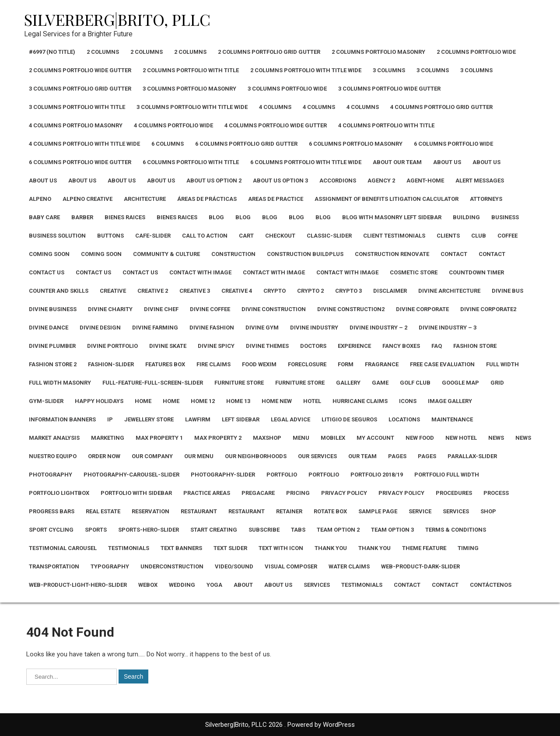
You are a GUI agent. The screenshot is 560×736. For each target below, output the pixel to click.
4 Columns (275, 107)
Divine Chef (161, 309)
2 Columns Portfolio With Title (191, 70)
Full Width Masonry (60, 383)
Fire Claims (213, 364)
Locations (404, 419)
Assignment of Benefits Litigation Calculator (387, 199)
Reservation (150, 511)
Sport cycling (51, 530)
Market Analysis (54, 438)
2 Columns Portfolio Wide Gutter (80, 70)
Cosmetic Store (414, 272)
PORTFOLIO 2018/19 (377, 475)
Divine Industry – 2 (378, 328)
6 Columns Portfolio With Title (191, 162)
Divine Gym (262, 328)
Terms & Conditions (456, 530)
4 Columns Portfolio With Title (386, 125)
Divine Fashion (212, 328)
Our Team (362, 456)
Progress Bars (52, 511)
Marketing (108, 438)
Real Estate (103, 511)
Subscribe (264, 530)
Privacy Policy (344, 493)
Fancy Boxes (401, 346)
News (496, 438)
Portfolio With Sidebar (136, 493)
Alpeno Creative (87, 199)
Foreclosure (307, 364)
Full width (502, 364)
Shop (488, 511)
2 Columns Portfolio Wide (476, 52)
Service (420, 511)
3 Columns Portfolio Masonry (189, 89)
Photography (51, 475)
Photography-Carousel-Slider (131, 475)
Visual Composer (291, 566)
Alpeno (40, 199)
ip (110, 419)
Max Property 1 (159, 438)
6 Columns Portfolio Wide (453, 144)
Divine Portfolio (112, 346)
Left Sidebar (241, 419)
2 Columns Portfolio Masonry (378, 52)
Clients (448, 236)
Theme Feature (424, 548)
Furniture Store (239, 383)
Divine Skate (168, 346)
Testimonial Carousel (63, 548)
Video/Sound (234, 566)
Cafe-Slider (153, 236)
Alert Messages (480, 180)
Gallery (348, 383)
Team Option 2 (338, 530)
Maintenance (452, 419)
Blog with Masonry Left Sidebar (392, 217)
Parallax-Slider (472, 456)
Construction (233, 254)
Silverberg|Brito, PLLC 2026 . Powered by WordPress (280, 725)
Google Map (460, 383)
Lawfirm (198, 419)
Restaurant (199, 511)
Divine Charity (110, 309)
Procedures (454, 493)
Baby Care (44, 217)
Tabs (298, 530)
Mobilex (333, 438)
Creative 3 (195, 291)
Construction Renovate (392, 254)
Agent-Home (425, 180)
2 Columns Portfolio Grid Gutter (269, 52)
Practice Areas (207, 493)
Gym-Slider (46, 401)
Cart (246, 236)
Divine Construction (274, 309)
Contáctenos (491, 585)
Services (456, 511)
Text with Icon (281, 548)
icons (408, 401)
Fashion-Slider (111, 364)
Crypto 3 (348, 291)
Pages (397, 456)
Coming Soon (49, 254)
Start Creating (214, 530)
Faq (437, 346)
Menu (301, 438)
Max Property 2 (218, 438)
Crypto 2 (310, 291)
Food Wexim (259, 364)
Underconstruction (172, 566)
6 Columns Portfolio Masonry (356, 144)
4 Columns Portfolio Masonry (76, 125)
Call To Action (205, 236)
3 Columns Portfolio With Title (77, 107)
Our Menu (199, 456)
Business (505, 217)
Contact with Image (200, 272)
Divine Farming (155, 328)
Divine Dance (49, 328)
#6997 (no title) (52, 52)
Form (346, 364)
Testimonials (129, 548)
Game (380, 383)
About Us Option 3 (280, 180)
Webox (148, 585)
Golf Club (415, 383)
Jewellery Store (149, 419)
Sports (96, 530)
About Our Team (397, 162)
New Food (420, 438)
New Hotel (461, 438)
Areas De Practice (276, 199)
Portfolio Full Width (447, 475)
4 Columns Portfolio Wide (173, 125)
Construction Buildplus (305, 254)
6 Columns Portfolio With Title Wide (306, 162)
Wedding (182, 585)
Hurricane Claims (360, 401)
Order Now (104, 456)
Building (466, 217)
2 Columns (103, 52)
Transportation (54, 566)
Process (496, 493)
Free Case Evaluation (442, 364)
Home (143, 401)
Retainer (289, 511)
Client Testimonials (394, 236)
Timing (468, 548)
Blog (216, 217)
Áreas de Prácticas (207, 199)
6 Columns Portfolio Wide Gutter (80, 162)
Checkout (280, 236)
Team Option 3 (392, 530)
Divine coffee (210, 309)
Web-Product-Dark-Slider (420, 566)
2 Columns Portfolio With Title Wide (306, 70)
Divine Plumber (52, 346)
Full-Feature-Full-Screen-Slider (153, 383)
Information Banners (62, 419)
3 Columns (389, 70)
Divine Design (100, 328)
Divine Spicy (216, 346)
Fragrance (382, 364)
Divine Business (53, 309)
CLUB (479, 236)
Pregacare (258, 493)
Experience (354, 346)
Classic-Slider (329, 236)
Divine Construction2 (351, 309)
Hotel (312, 401)
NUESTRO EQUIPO (53, 456)
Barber (82, 217)
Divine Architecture (449, 291)
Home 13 (238, 401)
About (243, 585)
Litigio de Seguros (349, 419)
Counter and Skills (59, 291)
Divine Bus (507, 291)
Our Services (317, 456)
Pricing (298, 493)
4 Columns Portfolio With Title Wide (84, 144)
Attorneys (486, 199)
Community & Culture (166, 254)
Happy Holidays (99, 401)
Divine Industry (314, 328)
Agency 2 (381, 180)
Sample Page (378, 511)
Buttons (110, 236)
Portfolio (282, 475)
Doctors (313, 346)
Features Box (165, 364)
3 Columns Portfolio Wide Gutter (389, 89)
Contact (454, 254)
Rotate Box (330, 511)
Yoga (214, 585)
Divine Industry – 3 (448, 328)
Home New (277, 401)
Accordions (338, 180)
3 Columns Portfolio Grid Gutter (80, 89)
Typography (110, 566)
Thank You (331, 548)
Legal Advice (290, 419)
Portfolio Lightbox (59, 493)
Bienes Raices (125, 217)
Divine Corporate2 (488, 309)
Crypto (275, 291)
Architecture (145, 199)
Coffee (507, 236)
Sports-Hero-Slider (149, 530)
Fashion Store (475, 346)
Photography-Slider (223, 475)
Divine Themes (267, 346)
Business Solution (57, 236)
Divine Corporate (422, 309)
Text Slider (230, 548)
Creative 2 (153, 291)
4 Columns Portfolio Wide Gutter (276, 125)
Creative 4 (237, 291)
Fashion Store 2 (53, 364)
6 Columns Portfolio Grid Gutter (246, 144)
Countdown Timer (476, 272)
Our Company (152, 456)
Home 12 (203, 401)
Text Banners (181, 548)
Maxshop (267, 438)
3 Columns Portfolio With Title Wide (192, 107)
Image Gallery (450, 401)
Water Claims (349, 566)
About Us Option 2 (214, 180)
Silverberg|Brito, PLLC (117, 19)
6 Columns (168, 144)
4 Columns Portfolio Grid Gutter (441, 107)
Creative (113, 291)
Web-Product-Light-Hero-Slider (78, 585)
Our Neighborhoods (256, 456)
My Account (375, 438)
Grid (497, 383)
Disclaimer (390, 291)
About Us (447, 162)
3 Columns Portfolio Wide (287, 89)
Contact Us (47, 272)
